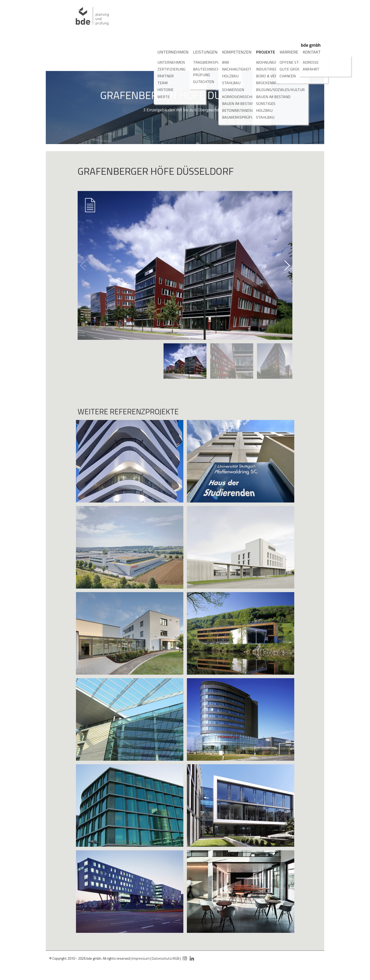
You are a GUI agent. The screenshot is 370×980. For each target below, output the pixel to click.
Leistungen (202, 52)
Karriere (286, 52)
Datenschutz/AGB (166, 958)
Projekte (263, 52)
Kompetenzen (233, 52)
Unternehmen (169, 52)
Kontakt (309, 52)
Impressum (141, 958)
